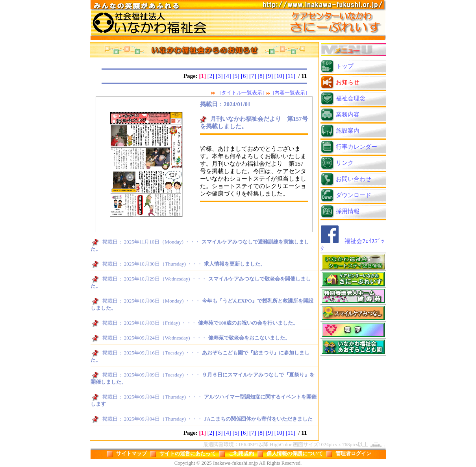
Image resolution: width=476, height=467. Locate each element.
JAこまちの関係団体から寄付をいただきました (258, 419)
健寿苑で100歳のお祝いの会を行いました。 (248, 323)
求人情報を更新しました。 (235, 264)
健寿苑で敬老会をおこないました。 (249, 338)
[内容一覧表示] (290, 93)
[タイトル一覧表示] (242, 93)
